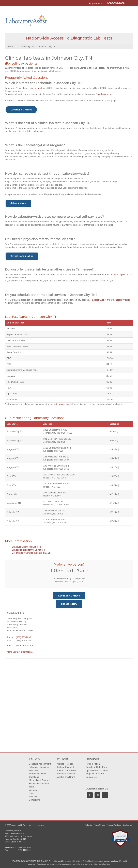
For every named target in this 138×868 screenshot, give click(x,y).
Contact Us (34, 800)
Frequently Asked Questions (37, 775)
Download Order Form (97, 767)
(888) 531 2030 (24, 847)
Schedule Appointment (40, 764)
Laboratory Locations (39, 767)
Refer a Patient (93, 764)
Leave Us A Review (67, 770)
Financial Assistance (39, 784)
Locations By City (26, 46)
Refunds (88, 825)
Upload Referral (65, 764)
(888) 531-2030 (23, 637)
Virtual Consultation (70, 247)
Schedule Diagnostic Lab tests (27, 547)
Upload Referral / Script (97, 770)
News (32, 793)
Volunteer (34, 790)
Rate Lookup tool (104, 94)
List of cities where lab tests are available (32, 553)
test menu (35, 88)
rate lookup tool (62, 404)
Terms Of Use (99, 825)
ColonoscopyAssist (120, 300)
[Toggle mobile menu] (131, 21)
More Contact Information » (20, 652)
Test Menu (34, 770)
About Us (33, 797)
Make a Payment (66, 767)
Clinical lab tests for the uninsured (28, 550)
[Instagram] (97, 795)
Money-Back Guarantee (41, 780)
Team (32, 787)
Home (11, 46)
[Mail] (105, 795)
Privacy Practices (114, 825)
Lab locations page (114, 274)
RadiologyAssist (98, 300)
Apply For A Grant (66, 777)
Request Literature (95, 774)
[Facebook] (90, 795)
